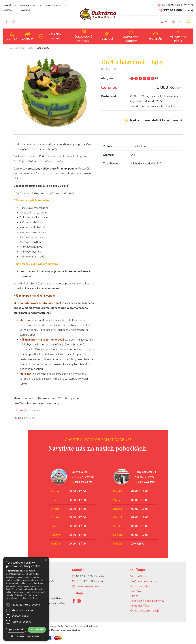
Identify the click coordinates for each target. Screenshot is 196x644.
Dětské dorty (43, 48)
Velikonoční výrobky (131, 39)
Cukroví (107, 39)
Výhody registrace (141, 586)
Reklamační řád (140, 606)
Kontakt (26, 10)
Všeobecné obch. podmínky (147, 601)
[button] (26, 636)
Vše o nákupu (139, 576)
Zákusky (28, 39)
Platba (134, 596)
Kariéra (7, 10)
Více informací (34, 598)
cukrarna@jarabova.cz (27, 410)
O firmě (7, 6)
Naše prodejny (28, 6)
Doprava (136, 591)
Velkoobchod (53, 6)
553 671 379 (169, 5)
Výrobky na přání (178, 39)
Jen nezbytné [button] (16, 630)
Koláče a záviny (55, 36)
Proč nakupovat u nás (143, 581)
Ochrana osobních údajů (145, 611)
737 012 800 (170, 10)
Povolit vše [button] (37, 630)
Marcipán (155, 39)
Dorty (11, 39)
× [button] (46, 560)
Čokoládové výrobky (83, 39)
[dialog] (26, 599)
